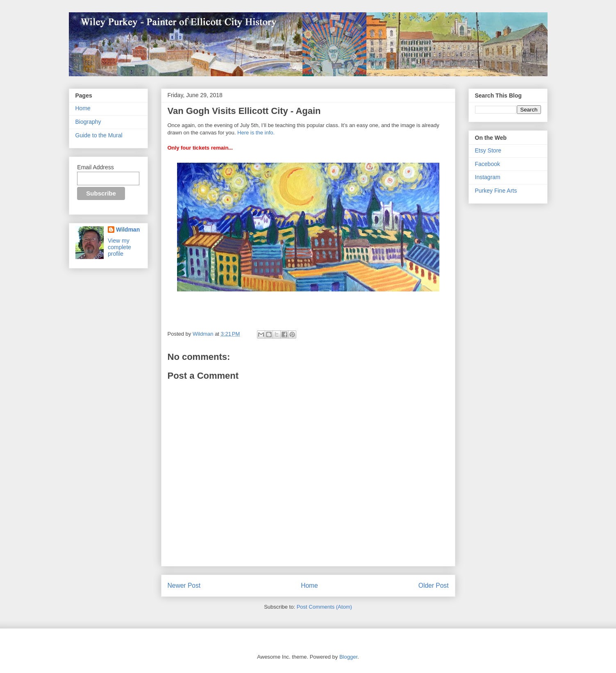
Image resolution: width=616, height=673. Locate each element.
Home (309, 585)
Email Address (95, 167)
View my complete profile (119, 247)
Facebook (488, 164)
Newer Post (184, 585)
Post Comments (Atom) (324, 607)
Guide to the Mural (99, 135)
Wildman (128, 230)
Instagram (488, 177)
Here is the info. (256, 133)
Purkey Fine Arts (496, 191)
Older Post (434, 585)
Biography (88, 122)
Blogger (348, 657)
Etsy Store (488, 150)
